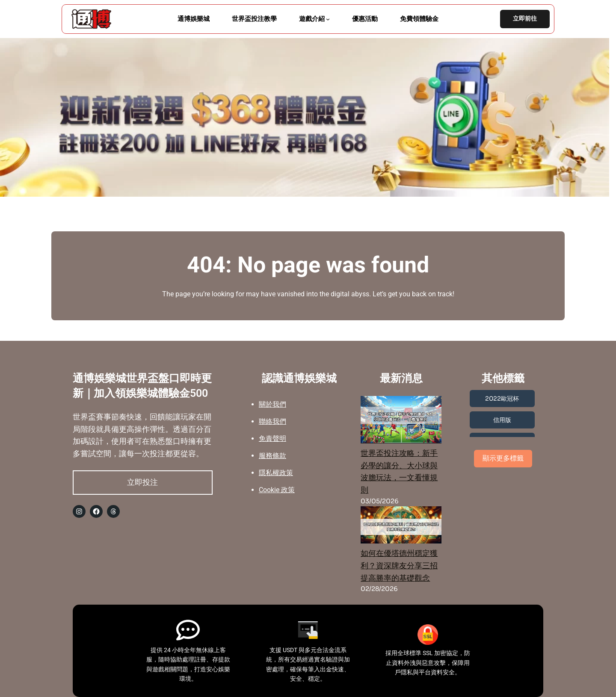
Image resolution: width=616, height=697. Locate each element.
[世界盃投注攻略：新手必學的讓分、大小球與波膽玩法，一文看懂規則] (401, 422)
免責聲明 (272, 439)
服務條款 (272, 456)
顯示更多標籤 (503, 458)
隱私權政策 (276, 473)
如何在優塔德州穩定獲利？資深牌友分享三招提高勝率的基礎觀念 (399, 566)
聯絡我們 (272, 421)
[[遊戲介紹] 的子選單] (328, 19)
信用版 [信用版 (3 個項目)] (502, 420)
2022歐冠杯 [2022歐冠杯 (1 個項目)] (502, 399)
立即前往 (525, 19)
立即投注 (142, 482)
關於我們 (272, 404)
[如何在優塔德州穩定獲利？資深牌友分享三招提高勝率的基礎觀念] (401, 527)
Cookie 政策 (277, 490)
